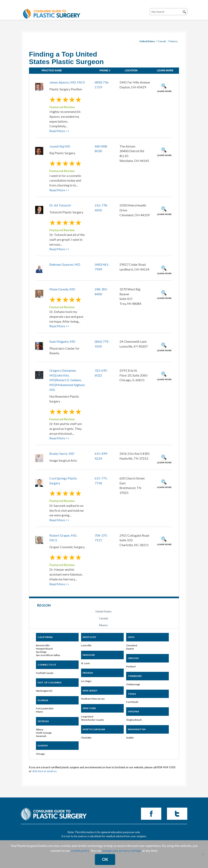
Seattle (130, 738)
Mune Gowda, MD (62, 289)
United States (147, 41)
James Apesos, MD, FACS (67, 82)
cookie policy (80, 850)
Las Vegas (86, 681)
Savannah (41, 736)
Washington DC (44, 691)
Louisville (86, 645)
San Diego (41, 652)
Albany (40, 729)
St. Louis (86, 663)
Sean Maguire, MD (62, 341)
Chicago (40, 754)
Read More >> (59, 131)
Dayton (130, 649)
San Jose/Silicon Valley (48, 655)
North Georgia (44, 733)
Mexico (173, 41)
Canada (162, 41)
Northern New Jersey (93, 699)
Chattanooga (133, 684)
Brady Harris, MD (62, 453)
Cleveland (132, 645)
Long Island (87, 717)
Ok (105, 859)
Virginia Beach (134, 720)
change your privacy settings (122, 850)
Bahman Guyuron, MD (65, 264)
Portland (131, 666)
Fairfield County (45, 673)
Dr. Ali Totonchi (60, 205)
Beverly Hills (43, 645)
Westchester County (92, 720)
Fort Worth (132, 702)
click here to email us (44, 771)
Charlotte (86, 738)
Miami (39, 712)
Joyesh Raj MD (60, 146)
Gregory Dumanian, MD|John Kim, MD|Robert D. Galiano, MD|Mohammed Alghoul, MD (67, 380)
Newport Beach (44, 649)
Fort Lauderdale (45, 708)
